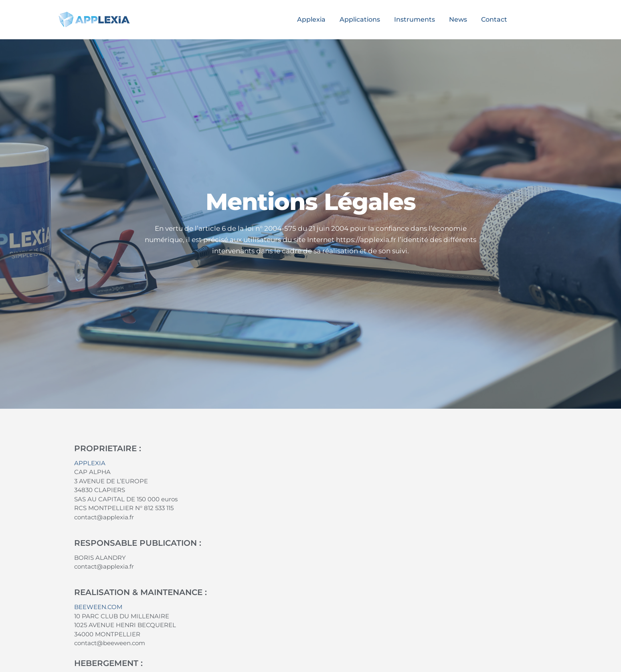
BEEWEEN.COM (98, 607)
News (458, 19)
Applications (360, 19)
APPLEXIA (90, 463)
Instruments (415, 19)
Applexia (311, 19)
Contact (494, 19)
